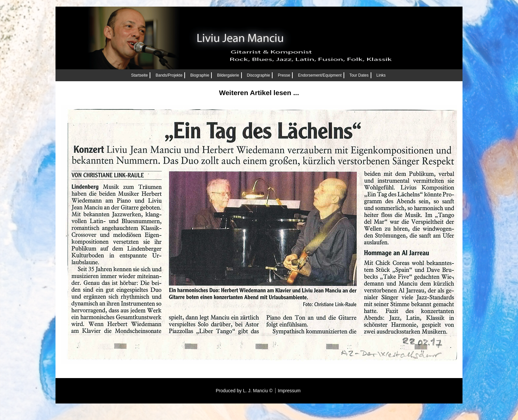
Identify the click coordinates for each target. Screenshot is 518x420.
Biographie (200, 75)
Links (381, 75)
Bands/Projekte (169, 75)
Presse (284, 75)
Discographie (258, 75)
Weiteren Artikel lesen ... (259, 93)
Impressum (289, 391)
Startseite (140, 75)
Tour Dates (359, 75)
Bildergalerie (228, 75)
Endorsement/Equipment (320, 75)
